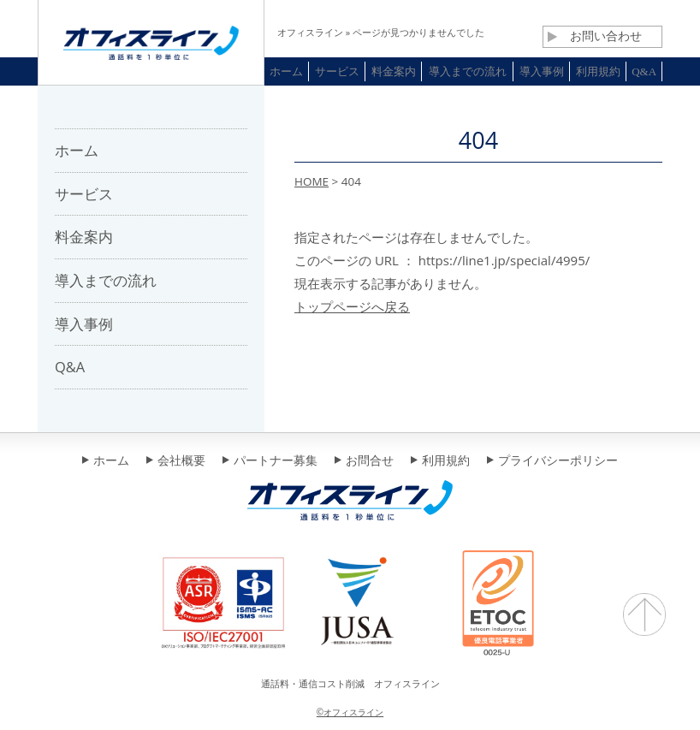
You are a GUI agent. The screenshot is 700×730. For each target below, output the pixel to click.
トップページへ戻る (352, 306)
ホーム (106, 461)
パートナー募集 (270, 461)
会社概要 (176, 461)
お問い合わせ (595, 36)
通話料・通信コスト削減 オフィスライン (350, 683)
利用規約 (440, 461)
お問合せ (364, 461)
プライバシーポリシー (552, 461)
